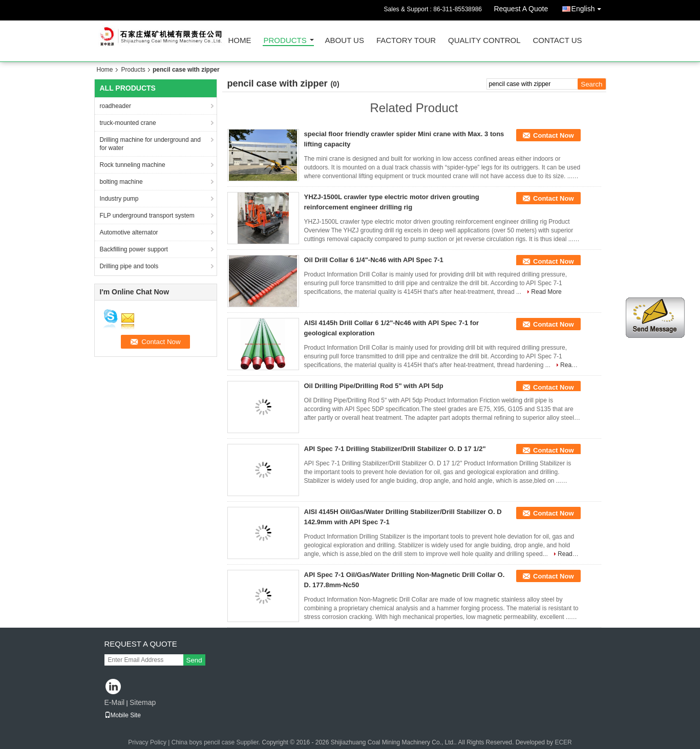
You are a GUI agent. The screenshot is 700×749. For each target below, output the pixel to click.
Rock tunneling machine (133, 165)
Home (240, 41)
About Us (345, 41)
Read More (546, 292)
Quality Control (484, 41)
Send (194, 660)
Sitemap (143, 702)
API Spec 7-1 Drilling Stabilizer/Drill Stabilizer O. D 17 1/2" (395, 449)
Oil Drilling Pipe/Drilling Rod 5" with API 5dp (374, 386)
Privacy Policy (147, 742)
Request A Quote (521, 9)
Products (285, 41)
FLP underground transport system (147, 216)
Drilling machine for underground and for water (150, 144)
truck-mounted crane (128, 123)
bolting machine (121, 182)
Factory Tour (406, 41)
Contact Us (557, 41)
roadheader (115, 106)
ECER (563, 742)
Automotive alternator (129, 232)
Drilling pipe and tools (129, 266)
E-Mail (115, 702)
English (589, 7)
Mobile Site (123, 715)
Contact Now (553, 135)
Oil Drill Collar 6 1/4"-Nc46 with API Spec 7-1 (374, 260)
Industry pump (119, 199)
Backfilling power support (134, 249)
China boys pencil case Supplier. (217, 742)
